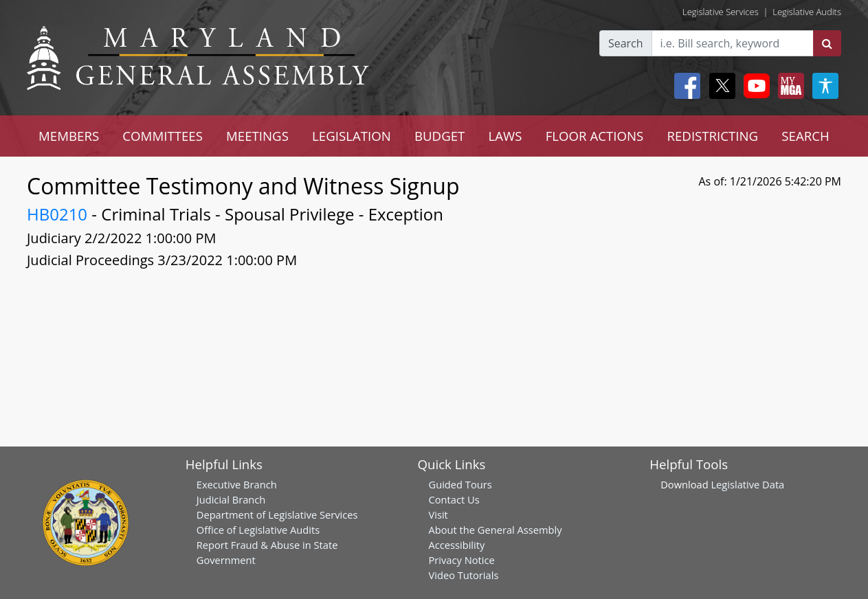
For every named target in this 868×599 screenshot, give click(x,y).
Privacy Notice (462, 560)
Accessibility (457, 545)
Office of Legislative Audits (258, 530)
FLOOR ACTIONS (595, 136)
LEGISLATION (352, 136)
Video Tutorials (464, 575)
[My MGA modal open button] (788, 86)
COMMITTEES (163, 136)
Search (626, 43)
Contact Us (454, 499)
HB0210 (57, 214)
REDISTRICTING (712, 136)
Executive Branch (237, 484)
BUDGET (439, 136)
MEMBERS (69, 136)
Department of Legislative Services (277, 515)
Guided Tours (460, 484)
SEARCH (805, 136)
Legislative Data (747, 484)
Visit (438, 515)
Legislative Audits (807, 12)
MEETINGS (257, 136)
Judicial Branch (231, 499)
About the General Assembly (496, 530)
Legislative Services (721, 12)
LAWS (505, 136)
